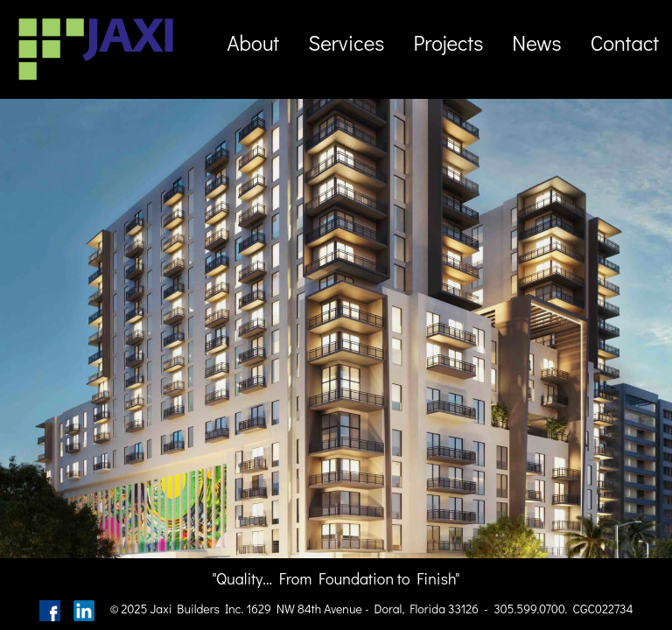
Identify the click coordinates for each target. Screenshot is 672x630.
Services (346, 42)
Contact (625, 42)
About (253, 42)
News (536, 42)
